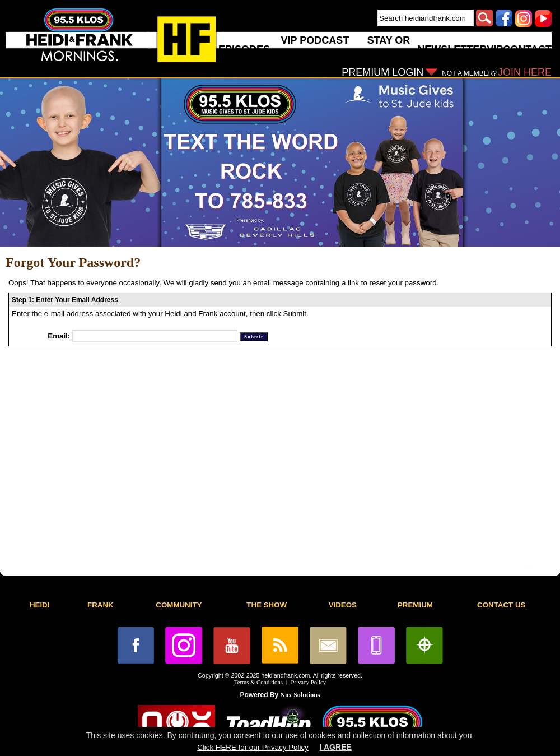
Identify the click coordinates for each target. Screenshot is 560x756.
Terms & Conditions (258, 682)
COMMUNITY (179, 605)
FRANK (101, 605)
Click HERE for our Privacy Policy (253, 747)
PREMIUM (415, 605)
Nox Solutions (300, 695)
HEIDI (40, 605)
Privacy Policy (309, 682)
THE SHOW (267, 605)
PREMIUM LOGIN (382, 72)
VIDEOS (343, 605)
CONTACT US (501, 605)
